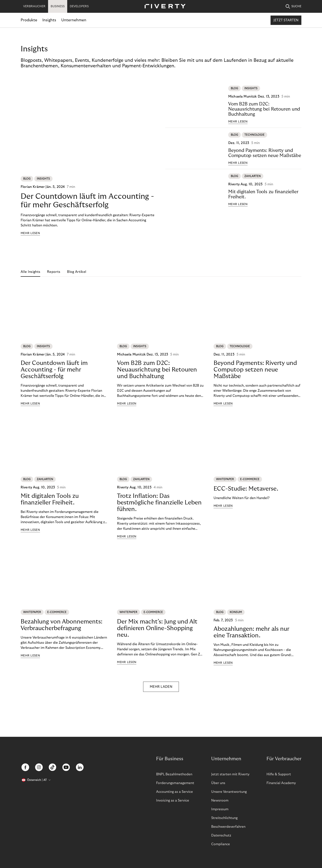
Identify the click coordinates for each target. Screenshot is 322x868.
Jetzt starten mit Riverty (230, 774)
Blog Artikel (77, 272)
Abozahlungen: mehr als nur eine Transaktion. (251, 632)
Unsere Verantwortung (229, 792)
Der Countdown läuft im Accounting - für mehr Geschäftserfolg (87, 201)
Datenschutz (221, 835)
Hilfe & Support (279, 774)
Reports (54, 272)
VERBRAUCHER (34, 6)
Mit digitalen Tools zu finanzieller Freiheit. (263, 194)
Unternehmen (74, 20)
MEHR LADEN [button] (161, 687)
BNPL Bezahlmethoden (174, 774)
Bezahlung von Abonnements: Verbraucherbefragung (61, 625)
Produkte (29, 20)
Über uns (218, 783)
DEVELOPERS (79, 6)
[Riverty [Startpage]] (164, 6)
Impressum (220, 809)
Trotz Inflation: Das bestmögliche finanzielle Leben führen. (159, 503)
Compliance (221, 844)
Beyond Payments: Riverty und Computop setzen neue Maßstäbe (265, 153)
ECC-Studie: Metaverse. (246, 489)
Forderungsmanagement (175, 783)
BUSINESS (58, 6)
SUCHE (294, 6)
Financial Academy (281, 783)
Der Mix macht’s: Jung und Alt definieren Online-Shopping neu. (157, 628)
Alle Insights (30, 272)
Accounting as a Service (175, 792)
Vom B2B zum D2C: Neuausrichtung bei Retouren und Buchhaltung (264, 109)
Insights (49, 20)
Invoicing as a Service (173, 800)
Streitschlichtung (224, 818)
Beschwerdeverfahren (228, 827)
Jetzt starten (286, 20)
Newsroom (220, 800)
